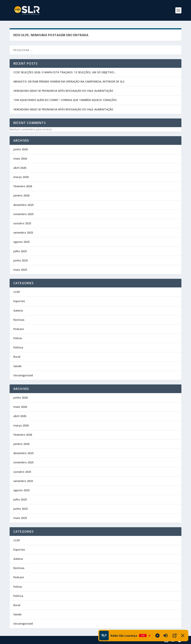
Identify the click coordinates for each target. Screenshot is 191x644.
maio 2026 (20, 159)
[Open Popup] (175, 636)
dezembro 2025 (23, 205)
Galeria (18, 311)
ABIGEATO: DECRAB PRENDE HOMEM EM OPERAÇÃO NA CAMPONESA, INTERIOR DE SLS (69, 81)
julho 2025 (20, 251)
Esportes (19, 301)
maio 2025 (20, 270)
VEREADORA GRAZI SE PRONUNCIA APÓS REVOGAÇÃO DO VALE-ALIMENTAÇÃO (63, 91)
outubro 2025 (22, 223)
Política (18, 347)
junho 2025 (21, 260)
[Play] (157, 636)
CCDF (17, 292)
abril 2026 (20, 168)
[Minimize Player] (183, 636)
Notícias (19, 320)
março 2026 (21, 177)
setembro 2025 (23, 233)
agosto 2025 (21, 242)
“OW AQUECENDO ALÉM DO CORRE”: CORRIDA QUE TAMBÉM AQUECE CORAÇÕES (65, 100)
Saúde (17, 366)
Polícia (18, 338)
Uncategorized (23, 375)
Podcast (19, 329)
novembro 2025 (23, 214)
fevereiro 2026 (23, 186)
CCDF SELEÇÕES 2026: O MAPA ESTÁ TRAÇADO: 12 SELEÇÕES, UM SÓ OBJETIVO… (65, 72)
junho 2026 (21, 149)
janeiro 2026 (21, 195)
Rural (17, 357)
